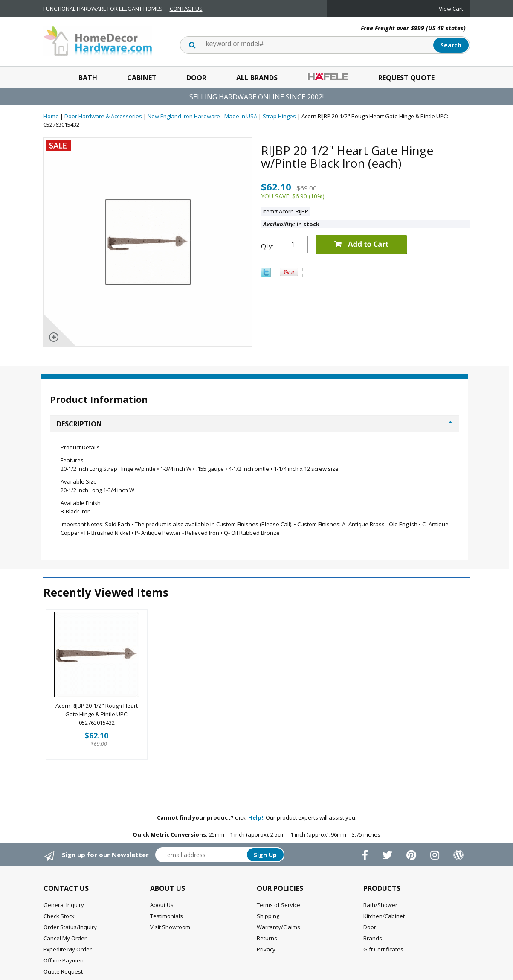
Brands (373, 938)
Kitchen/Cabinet (384, 916)
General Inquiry (64, 905)
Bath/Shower (380, 905)
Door (196, 78)
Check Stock (59, 916)
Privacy (266, 949)
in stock (291, 224)
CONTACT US (186, 9)
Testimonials (167, 916)
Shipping (268, 916)
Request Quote (406, 78)
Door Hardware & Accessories (103, 116)
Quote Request (63, 971)
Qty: (267, 246)
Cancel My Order (65, 938)
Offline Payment (64, 960)
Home (51, 116)
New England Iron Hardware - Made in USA (202, 116)
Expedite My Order (68, 949)
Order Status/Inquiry (70, 927)
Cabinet (142, 78)
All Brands (257, 78)
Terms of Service (278, 905)
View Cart (451, 9)
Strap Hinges (279, 116)
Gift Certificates (383, 949)
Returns (267, 938)
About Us (162, 905)
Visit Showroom (170, 927)
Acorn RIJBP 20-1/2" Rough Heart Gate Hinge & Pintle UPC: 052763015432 (97, 714)
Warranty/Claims (278, 927)
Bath (88, 78)
